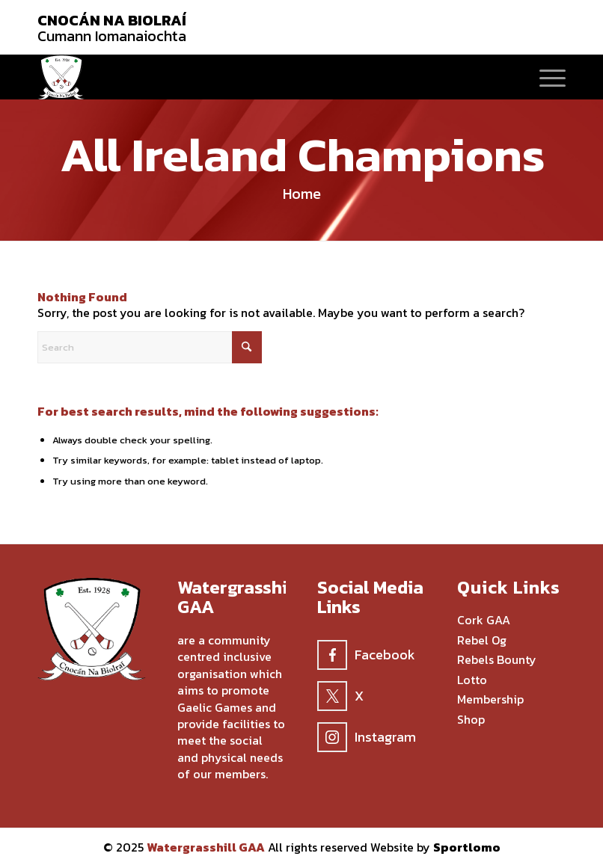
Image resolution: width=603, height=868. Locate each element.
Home (302, 194)
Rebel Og (482, 641)
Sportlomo (467, 847)
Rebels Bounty (497, 660)
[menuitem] (545, 77)
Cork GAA (484, 621)
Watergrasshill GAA (206, 847)
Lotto (472, 680)
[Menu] (545, 77)
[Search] (150, 347)
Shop (471, 720)
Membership (490, 700)
